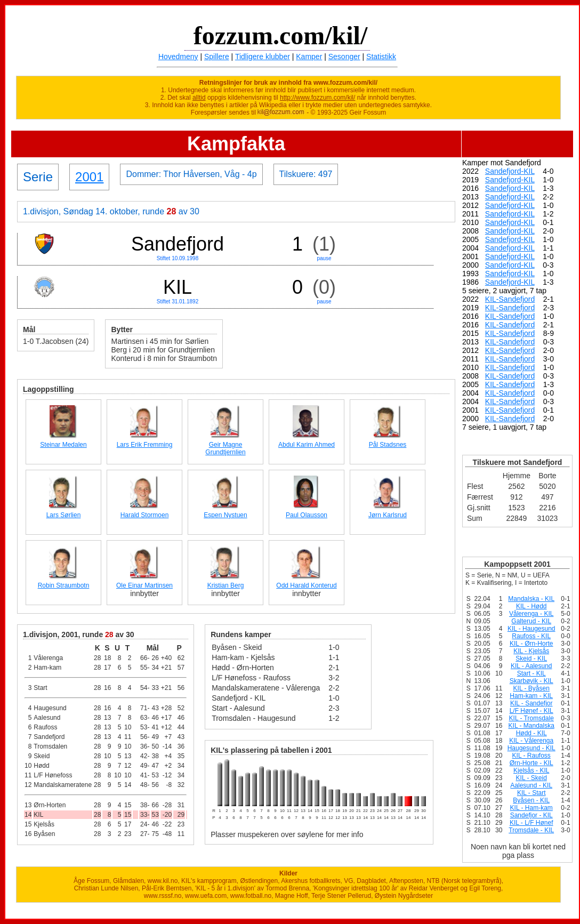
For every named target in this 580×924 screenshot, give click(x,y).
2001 (89, 177)
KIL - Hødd (531, 606)
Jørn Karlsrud (388, 515)
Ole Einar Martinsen (144, 585)
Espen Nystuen (225, 515)
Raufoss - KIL (531, 636)
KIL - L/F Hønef (531, 823)
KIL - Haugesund (531, 629)
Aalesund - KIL (531, 785)
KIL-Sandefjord (510, 299)
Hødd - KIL (531, 733)
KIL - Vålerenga (531, 741)
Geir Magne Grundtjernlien (225, 448)
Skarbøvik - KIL (531, 681)
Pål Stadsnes (388, 445)
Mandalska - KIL (531, 599)
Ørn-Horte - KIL (531, 763)
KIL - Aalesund (531, 666)
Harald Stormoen (145, 515)
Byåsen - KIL (531, 800)
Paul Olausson (307, 515)
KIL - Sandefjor (531, 703)
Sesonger (344, 57)
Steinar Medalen (63, 445)
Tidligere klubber (263, 57)
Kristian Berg (226, 585)
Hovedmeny (178, 57)
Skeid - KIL (531, 658)
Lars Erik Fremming (145, 445)
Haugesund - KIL (531, 748)
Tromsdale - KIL (531, 830)
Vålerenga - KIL (531, 614)
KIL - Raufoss (531, 756)
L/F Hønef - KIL (531, 711)
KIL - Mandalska (531, 726)
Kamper (309, 57)
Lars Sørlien (64, 515)
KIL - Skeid (531, 778)
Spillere (217, 57)
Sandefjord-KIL (510, 171)
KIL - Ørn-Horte (531, 644)
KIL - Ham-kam (531, 808)
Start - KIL (531, 673)
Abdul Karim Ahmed (307, 445)
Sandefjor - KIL (531, 815)
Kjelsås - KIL (531, 770)
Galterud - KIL (531, 621)
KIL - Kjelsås (531, 651)
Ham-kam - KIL (531, 696)
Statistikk (381, 57)
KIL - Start (531, 793)
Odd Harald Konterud (306, 585)
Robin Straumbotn (64, 585)
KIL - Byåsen (531, 688)
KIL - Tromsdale (531, 718)
